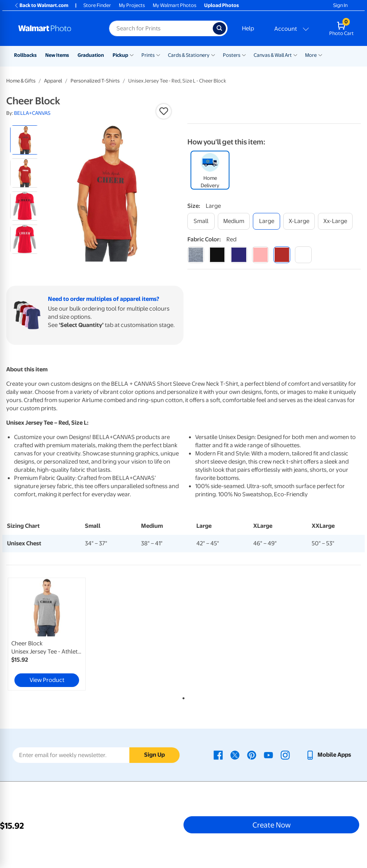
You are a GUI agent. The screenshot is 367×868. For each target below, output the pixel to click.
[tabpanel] (65, 634)
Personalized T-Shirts (95, 81)
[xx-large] (335, 221)
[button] (164, 111)
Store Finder (97, 5)
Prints (148, 55)
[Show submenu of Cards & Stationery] (213, 54)
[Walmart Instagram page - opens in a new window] (285, 755)
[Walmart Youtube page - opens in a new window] (268, 755)
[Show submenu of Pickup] (132, 54)
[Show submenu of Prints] (158, 54)
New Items (57, 55)
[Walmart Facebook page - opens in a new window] (218, 755)
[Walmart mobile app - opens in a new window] (328, 755)
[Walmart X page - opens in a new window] (235, 755)
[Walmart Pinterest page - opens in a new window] (252, 755)
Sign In (340, 5)
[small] (201, 221)
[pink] (260, 255)
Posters (232, 55)
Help (248, 28)
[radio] (25, 140)
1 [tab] (182, 697)
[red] (282, 255)
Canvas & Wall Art (273, 55)
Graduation (91, 55)
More (311, 55)
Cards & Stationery (189, 55)
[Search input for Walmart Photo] (161, 28)
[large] (266, 221)
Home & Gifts (21, 81)
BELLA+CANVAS (32, 113)
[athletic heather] (196, 255)
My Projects (132, 5)
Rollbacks (25, 55)
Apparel (53, 81)
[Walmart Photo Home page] (55, 28)
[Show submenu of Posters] (244, 54)
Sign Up (154, 755)
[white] (303, 255)
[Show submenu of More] (320, 54)
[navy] (239, 255)
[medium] (234, 221)
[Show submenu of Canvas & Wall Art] (295, 54)
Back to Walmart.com (41, 5)
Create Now (272, 825)
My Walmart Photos (175, 5)
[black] (217, 255)
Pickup (120, 55)
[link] (47, 634)
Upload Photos (221, 5)
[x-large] (299, 221)
